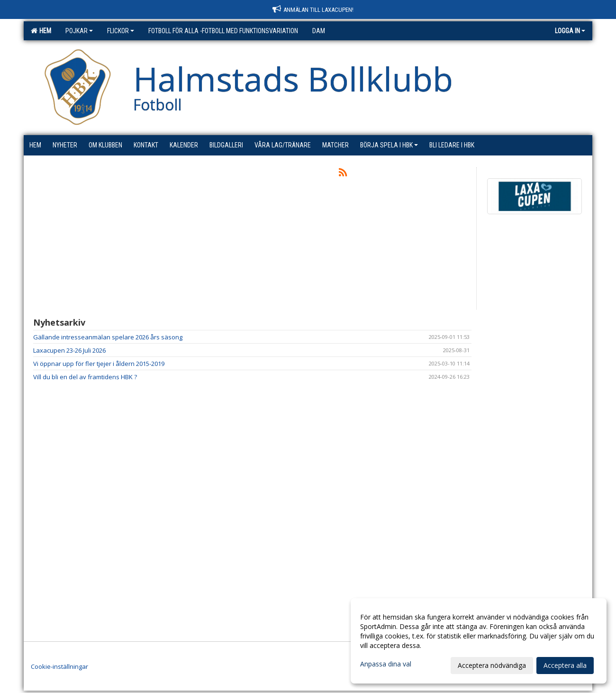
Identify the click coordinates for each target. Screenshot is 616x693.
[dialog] (479, 641)
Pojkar (79, 31)
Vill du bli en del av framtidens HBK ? (85, 377)
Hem (41, 31)
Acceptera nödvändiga (492, 665)
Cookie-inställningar (59, 666)
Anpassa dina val (386, 664)
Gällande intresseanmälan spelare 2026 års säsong (108, 337)
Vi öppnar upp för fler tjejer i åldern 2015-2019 (99, 364)
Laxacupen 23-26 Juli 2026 (69, 350)
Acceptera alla (565, 665)
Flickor (121, 31)
